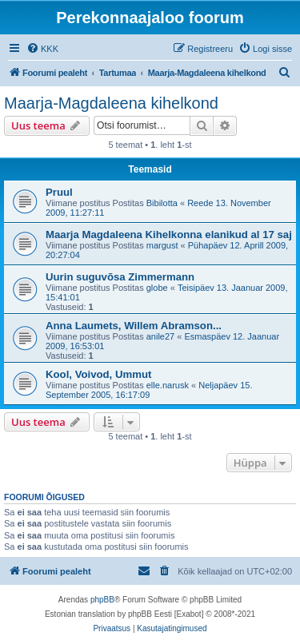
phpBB (102, 600)
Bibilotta (162, 203)
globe (157, 288)
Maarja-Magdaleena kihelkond (111, 103)
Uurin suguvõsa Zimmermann (120, 277)
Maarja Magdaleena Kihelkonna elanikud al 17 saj (169, 235)
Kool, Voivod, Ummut (98, 374)
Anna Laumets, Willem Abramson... (134, 326)
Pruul (59, 192)
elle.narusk (168, 385)
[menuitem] (42, 49)
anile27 (160, 336)
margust (162, 245)
